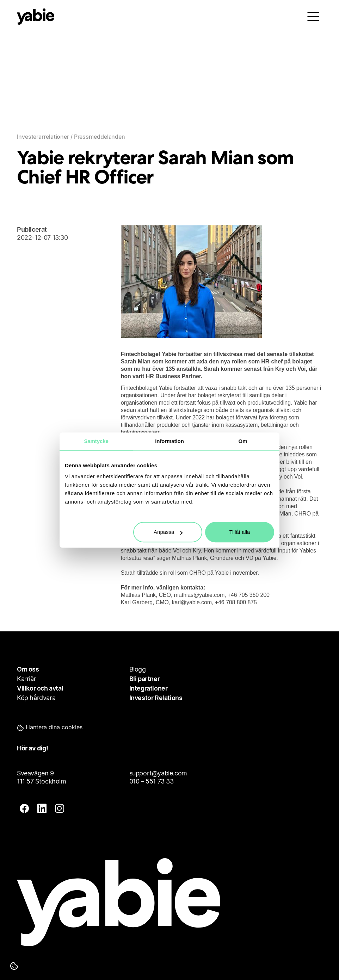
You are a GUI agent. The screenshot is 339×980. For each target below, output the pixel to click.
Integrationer (149, 688)
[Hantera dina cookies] (14, 966)
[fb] (24, 809)
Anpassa (168, 532)
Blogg (138, 669)
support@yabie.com (158, 773)
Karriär (26, 679)
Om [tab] (243, 441)
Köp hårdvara (36, 698)
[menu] (313, 17)
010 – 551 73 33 (152, 781)
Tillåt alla (240, 532)
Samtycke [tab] (96, 441)
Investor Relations (156, 698)
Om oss (28, 669)
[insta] (60, 809)
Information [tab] (169, 441)
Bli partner (145, 679)
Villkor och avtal (40, 688)
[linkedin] (42, 809)
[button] (63, 727)
